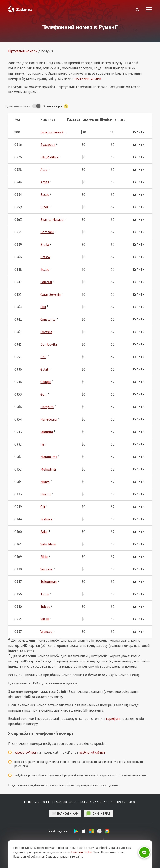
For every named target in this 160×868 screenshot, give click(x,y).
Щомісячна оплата (17, 106)
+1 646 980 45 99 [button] (64, 802)
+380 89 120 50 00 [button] (123, 802)
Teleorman (49, 582)
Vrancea (46, 632)
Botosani (47, 232)
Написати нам (65, 813)
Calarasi (46, 282)
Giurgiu (46, 382)
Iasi (43, 444)
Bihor (44, 207)
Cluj (43, 307)
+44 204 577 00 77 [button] (93, 802)
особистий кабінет (92, 752)
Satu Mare (48, 544)
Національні (50, 157)
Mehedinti (48, 469)
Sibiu (44, 557)
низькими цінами (88, 78)
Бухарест (48, 145)
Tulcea (45, 607)
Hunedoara (49, 419)
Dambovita (49, 344)
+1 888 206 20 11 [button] (36, 802)
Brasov (45, 257)
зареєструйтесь (26, 752)
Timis (45, 594)
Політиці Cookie (82, 852)
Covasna (46, 332)
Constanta (48, 319)
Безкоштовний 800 (55, 132)
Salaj (44, 532)
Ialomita (47, 432)
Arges (45, 182)
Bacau (45, 195)
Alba (44, 170)
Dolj (43, 357)
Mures (45, 482)
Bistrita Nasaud (52, 220)
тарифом (113, 719)
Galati (45, 369)
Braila (45, 245)
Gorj (43, 394)
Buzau (45, 269)
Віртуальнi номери (23, 51)
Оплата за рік (55, 106)
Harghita (47, 407)
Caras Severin (51, 294)
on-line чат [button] (98, 813)
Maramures (49, 457)
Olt (43, 507)
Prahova (46, 519)
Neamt (46, 494)
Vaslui (45, 619)
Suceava (46, 569)
